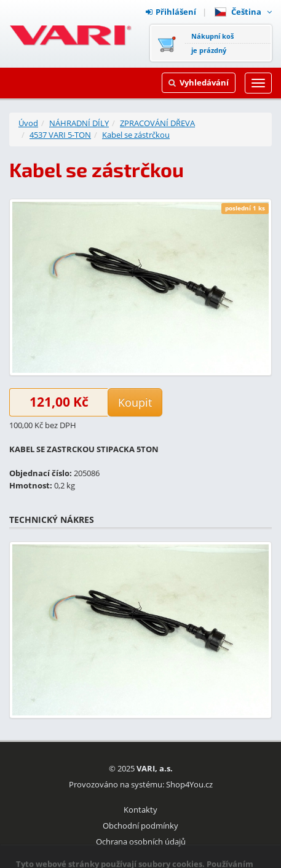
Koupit (135, 402)
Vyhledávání (199, 82)
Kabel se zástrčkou (136, 135)
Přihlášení (171, 12)
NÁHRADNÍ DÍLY (79, 123)
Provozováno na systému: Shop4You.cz (141, 784)
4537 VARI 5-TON (60, 135)
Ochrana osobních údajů (141, 842)
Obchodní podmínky (140, 826)
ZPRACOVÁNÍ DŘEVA (157, 123)
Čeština (243, 12)
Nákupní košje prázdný (212, 43)
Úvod (28, 123)
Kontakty (140, 810)
